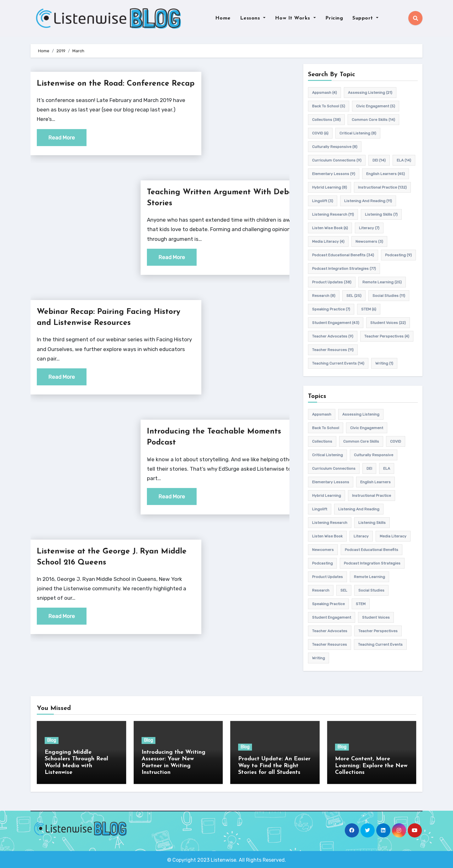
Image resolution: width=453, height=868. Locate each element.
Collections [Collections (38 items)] (326, 120)
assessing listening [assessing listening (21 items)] (370, 93)
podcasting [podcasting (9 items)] (398, 255)
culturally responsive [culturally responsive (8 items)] (335, 147)
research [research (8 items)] (324, 296)
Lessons (253, 18)
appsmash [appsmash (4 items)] (324, 93)
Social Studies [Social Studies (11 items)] (389, 296)
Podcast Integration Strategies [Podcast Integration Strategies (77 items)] (344, 269)
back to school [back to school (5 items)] (329, 106)
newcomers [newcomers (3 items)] (369, 241)
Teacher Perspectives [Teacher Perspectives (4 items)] (387, 336)
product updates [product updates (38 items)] (332, 282)
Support (365, 18)
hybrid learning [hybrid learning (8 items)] (330, 187)
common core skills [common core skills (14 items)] (373, 120)
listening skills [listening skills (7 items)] (381, 214)
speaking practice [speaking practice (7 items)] (331, 309)
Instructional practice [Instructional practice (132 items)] (382, 187)
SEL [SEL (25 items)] (354, 296)
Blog (52, 740)
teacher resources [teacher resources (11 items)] (333, 350)
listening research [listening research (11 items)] (333, 214)
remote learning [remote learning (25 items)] (382, 282)
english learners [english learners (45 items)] (386, 174)
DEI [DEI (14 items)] (379, 160)
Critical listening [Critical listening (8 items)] (358, 133)
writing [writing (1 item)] (384, 363)
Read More (62, 149)
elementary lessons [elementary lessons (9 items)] (334, 174)
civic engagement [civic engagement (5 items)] (376, 106)
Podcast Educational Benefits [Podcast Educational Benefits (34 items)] (343, 255)
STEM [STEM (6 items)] (369, 309)
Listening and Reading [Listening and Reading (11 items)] (368, 201)
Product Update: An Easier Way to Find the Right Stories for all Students (274, 766)
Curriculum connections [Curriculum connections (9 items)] (337, 160)
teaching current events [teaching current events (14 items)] (338, 363)
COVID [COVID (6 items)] (320, 133)
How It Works (295, 18)
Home (223, 18)
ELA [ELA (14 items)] (404, 160)
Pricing (334, 18)
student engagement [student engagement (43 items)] (336, 323)
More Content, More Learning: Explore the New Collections (371, 766)
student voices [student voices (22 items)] (388, 323)
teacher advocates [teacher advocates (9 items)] (333, 336)
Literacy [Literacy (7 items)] (369, 228)
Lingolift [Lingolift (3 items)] (323, 201)
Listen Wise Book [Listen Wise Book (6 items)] (330, 228)
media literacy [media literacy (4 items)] (328, 241)
